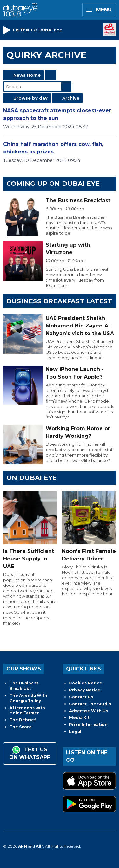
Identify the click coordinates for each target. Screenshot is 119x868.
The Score (21, 727)
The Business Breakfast (24, 686)
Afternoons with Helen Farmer (27, 710)
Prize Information (88, 725)
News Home (27, 75)
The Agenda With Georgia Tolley (28, 698)
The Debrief (23, 720)
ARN (23, 846)
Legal (75, 732)
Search (66, 87)
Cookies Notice (86, 683)
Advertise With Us (89, 711)
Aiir (40, 846)
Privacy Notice (85, 690)
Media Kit (79, 718)
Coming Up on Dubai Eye (53, 184)
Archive (71, 98)
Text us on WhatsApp (30, 753)
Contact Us (81, 697)
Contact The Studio (90, 704)
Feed (51, 75)
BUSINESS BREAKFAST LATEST (59, 301)
